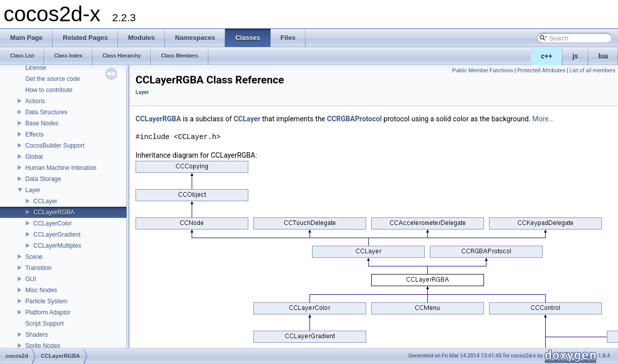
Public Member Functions (483, 71)
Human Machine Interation (61, 168)
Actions (35, 101)
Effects (34, 134)
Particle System (46, 301)
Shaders (37, 335)
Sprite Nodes (43, 346)
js (575, 56)
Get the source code (53, 79)
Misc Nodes (41, 290)
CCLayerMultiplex (57, 246)
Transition (38, 268)
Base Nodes (42, 123)
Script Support (45, 324)
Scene (34, 257)
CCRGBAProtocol (355, 119)
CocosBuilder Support (55, 146)
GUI (31, 279)
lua (603, 56)
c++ (547, 56)
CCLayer (45, 201)
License (36, 68)
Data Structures (46, 112)
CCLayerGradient (57, 235)
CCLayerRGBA (54, 212)
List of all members (592, 71)
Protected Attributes (541, 71)
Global (34, 157)
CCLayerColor (53, 223)
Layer (33, 190)
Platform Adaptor (48, 312)
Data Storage (43, 179)
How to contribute (49, 90)
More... (543, 119)
